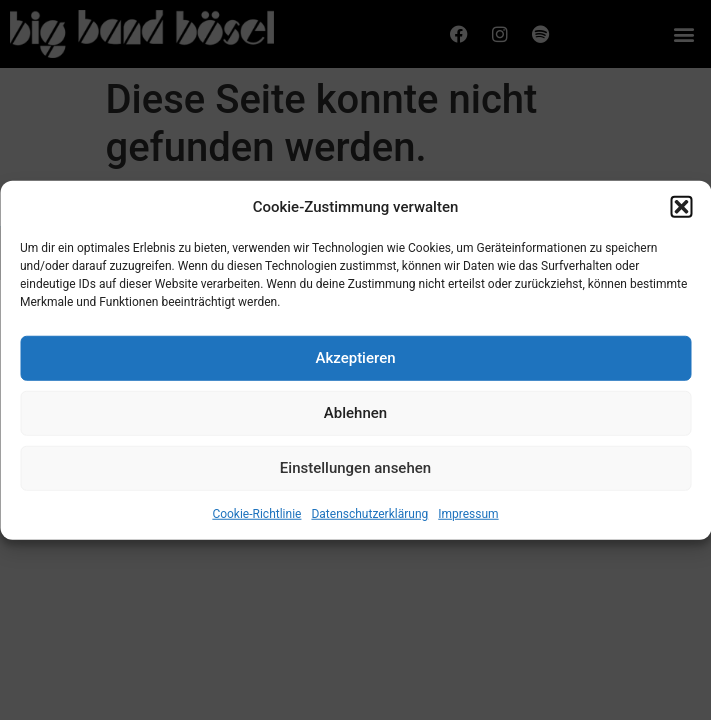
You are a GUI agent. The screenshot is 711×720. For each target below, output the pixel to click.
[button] (681, 210)
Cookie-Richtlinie (256, 516)
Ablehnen (355, 416)
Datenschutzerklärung (369, 516)
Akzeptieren (355, 361)
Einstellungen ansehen (355, 471)
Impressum (468, 516)
